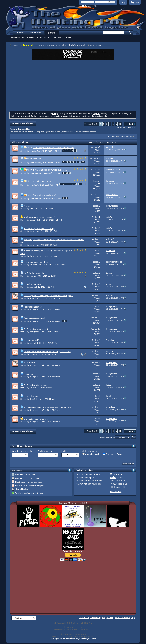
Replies (92, 142)
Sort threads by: (45, 451)
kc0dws (33, 388)
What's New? (36, 33)
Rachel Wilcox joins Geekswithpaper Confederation (47, 407)
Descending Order (113, 454)
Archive (110, 617)
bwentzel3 (34, 185)
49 (99, 170)
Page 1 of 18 (93, 124)
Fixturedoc (34, 231)
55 (80, 184)
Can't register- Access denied (37, 329)
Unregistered (35, 309)
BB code (113, 474)
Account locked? (31, 340)
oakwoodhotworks (38, 265)
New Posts (15, 37)
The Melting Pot (98, 617)
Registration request (33, 307)
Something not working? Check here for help (53, 147)
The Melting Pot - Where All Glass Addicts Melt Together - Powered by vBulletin (76, 18)
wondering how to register (36, 419)
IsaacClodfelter (36, 220)
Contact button (31, 396)
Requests (37, 159)
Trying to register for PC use (36, 262)
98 (99, 147)
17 (99, 329)
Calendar (31, 37)
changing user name (42, 181)
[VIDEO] (113, 484)
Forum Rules (116, 491)
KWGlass (33, 354)
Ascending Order (91, 454)
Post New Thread (23, 123)
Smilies (113, 477)
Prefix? (27, 206)
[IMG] (113, 481)
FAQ (24, 37)
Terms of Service (122, 617)
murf (32, 209)
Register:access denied (34, 318)
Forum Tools (112, 137)
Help (123, 2)
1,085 (98, 184)
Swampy (33, 276)
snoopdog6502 (36, 298)
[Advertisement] (73, 86)
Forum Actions (43, 37)
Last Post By (112, 142)
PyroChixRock (35, 151)
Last (132, 124)
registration (29, 374)
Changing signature (33, 284)
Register (135, 2)
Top (134, 437)
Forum (52, 33)
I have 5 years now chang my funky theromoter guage (48, 295)
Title (14, 142)
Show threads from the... (23, 451)
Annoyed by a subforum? (44, 195)
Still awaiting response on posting (39, 228)
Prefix (64, 451)
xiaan (32, 287)
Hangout (70, 37)
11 (120, 124)
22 (99, 195)
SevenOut (34, 343)
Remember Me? (90, 6)
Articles (21, 33)
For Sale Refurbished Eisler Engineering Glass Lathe (47, 352)
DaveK (32, 399)
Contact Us (84, 617)
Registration (29, 363)
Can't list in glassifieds (34, 273)
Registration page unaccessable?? (39, 217)
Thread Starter (24, 142)
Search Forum (127, 137)
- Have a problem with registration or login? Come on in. (55, 45)
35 (99, 318)
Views (100, 142)
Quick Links (58, 37)
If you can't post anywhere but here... (50, 170)
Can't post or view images (35, 385)
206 (99, 158)
